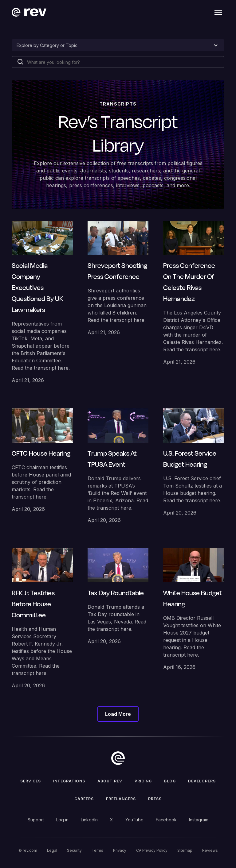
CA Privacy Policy (152, 850)
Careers (84, 799)
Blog (170, 781)
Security (74, 850)
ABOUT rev (110, 781)
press (155, 799)
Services (31, 781)
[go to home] (118, 758)
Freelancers (121, 799)
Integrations (69, 781)
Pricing (143, 781)
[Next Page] (118, 714)
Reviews (210, 850)
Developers (202, 781)
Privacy (120, 850)
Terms (97, 850)
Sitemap (185, 850)
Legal (52, 850)
